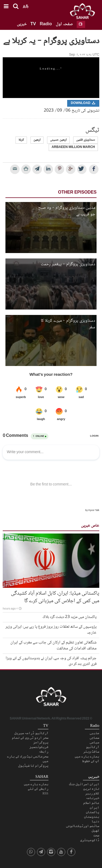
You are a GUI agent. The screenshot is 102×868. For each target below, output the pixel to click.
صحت (96, 835)
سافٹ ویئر (91, 752)
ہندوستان (92, 817)
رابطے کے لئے (38, 789)
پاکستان (93, 812)
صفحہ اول (64, 24)
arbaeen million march (73, 147)
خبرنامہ (93, 798)
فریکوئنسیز (39, 747)
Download (83, 103)
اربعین (37, 140)
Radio (46, 24)
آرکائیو (93, 747)
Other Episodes (77, 193)
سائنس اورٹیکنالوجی (83, 826)
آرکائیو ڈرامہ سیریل (31, 733)
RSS (45, 793)
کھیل (95, 831)
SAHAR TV (51, 698)
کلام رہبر (92, 793)
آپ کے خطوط (91, 761)
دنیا (95, 821)
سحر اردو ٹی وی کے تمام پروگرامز (30, 740)
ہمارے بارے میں (87, 756)
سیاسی (95, 742)
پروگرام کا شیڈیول (33, 766)
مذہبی (95, 733)
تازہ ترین (91, 789)
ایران (95, 807)
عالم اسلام (91, 803)
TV (33, 24)
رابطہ (44, 752)
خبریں (22, 24)
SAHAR (84, 12)
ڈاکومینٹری (90, 840)
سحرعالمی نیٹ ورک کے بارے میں (28, 759)
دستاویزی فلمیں (86, 140)
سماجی (95, 738)
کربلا (21, 140)
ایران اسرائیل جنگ (84, 784)
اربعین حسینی (58, 140)
